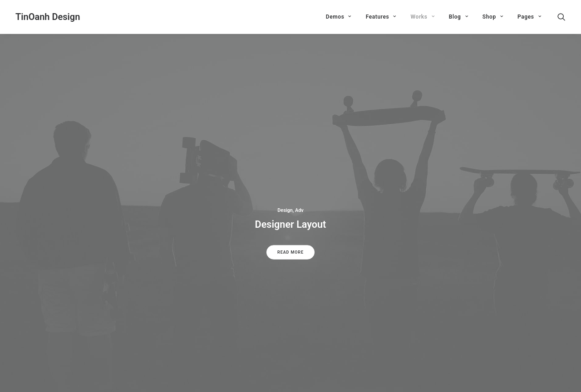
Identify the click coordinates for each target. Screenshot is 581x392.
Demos (339, 17)
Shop (493, 17)
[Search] (561, 17)
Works (423, 17)
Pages (529, 17)
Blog (458, 17)
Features (381, 17)
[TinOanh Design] (48, 17)
